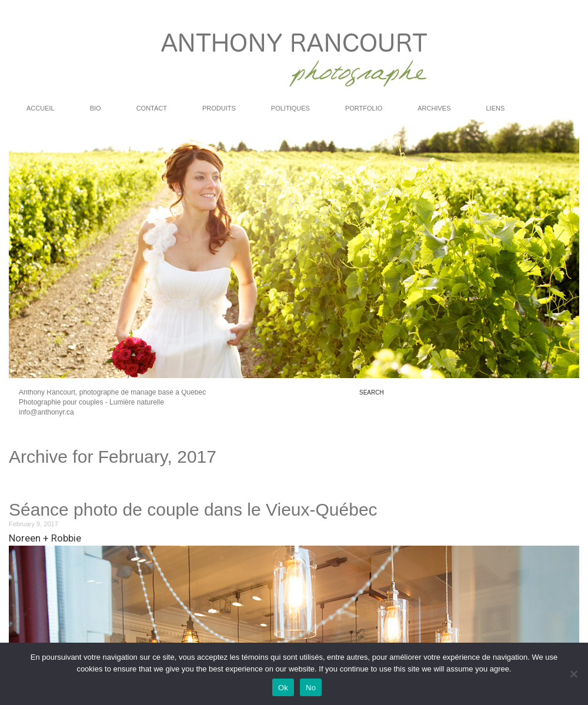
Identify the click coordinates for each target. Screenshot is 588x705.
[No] (573, 674)
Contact (152, 108)
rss (550, 409)
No (311, 688)
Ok (283, 688)
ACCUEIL (41, 108)
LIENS (496, 108)
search (372, 393)
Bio (96, 108)
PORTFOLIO (364, 108)
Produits (219, 108)
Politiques (290, 108)
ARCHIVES (434, 108)
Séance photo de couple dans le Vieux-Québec (193, 509)
